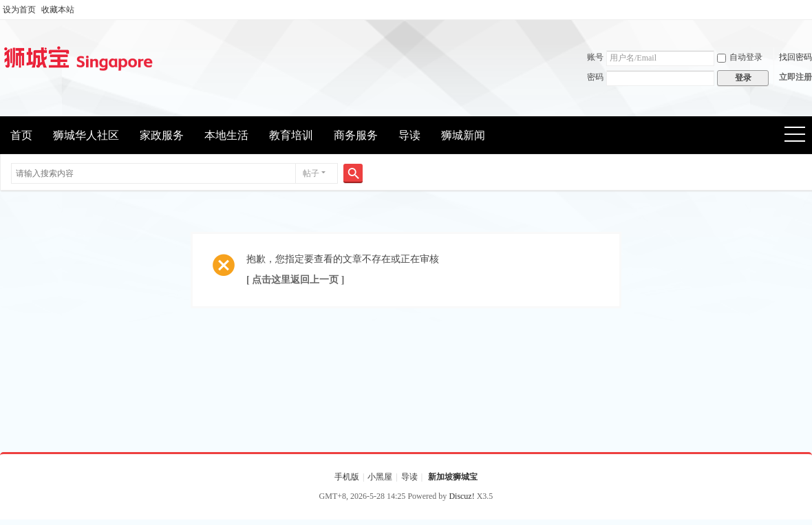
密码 (595, 77)
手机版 (347, 477)
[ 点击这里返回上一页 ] (295, 280)
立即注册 (795, 77)
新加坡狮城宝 (453, 477)
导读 (409, 135)
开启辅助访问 (809, 10)
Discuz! (461, 496)
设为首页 (19, 10)
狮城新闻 (463, 135)
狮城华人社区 (86, 135)
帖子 (311, 173)
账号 (595, 57)
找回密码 (795, 57)
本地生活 (226, 135)
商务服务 (356, 135)
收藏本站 (58, 10)
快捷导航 (799, 136)
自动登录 (740, 57)
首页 (21, 135)
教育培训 (291, 135)
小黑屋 (380, 477)
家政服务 (162, 135)
